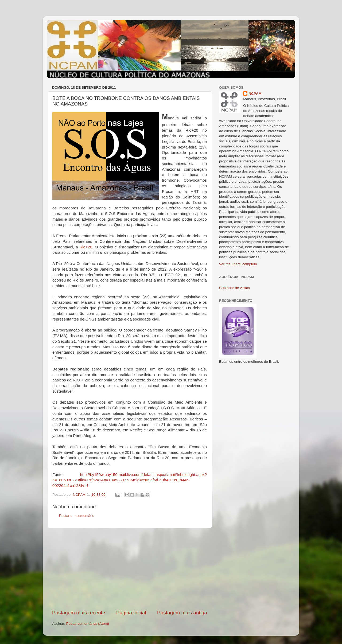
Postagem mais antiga (182, 613)
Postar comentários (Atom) (88, 624)
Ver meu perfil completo (238, 264)
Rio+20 (86, 247)
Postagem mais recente (79, 613)
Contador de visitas (235, 288)
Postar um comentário (77, 516)
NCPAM (255, 94)
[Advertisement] (130, 569)
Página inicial (131, 613)
